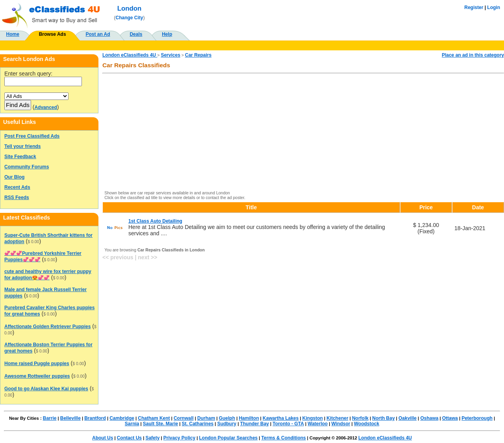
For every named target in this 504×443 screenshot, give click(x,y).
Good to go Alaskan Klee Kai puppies (46, 389)
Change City (130, 18)
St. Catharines (198, 424)
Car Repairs (198, 55)
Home (13, 34)
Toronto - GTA (288, 424)
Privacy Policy (179, 438)
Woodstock (367, 424)
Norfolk (360, 418)
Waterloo (318, 424)
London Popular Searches (229, 438)
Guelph (227, 418)
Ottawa (450, 418)
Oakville (408, 418)
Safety (152, 438)
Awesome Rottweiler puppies (37, 376)
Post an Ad (98, 34)
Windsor (341, 424)
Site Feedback (20, 157)
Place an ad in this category (473, 55)
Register (474, 7)
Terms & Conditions (284, 438)
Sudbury (227, 424)
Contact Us (129, 438)
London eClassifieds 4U (130, 55)
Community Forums (27, 167)
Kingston (313, 418)
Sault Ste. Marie (160, 424)
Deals (136, 34)
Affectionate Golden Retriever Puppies (47, 327)
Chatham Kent (154, 418)
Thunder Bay (255, 424)
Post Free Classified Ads (32, 136)
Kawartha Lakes (281, 418)
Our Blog (14, 177)
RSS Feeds (17, 198)
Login (494, 7)
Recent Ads (17, 187)
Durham (206, 418)
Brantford (95, 418)
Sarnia (132, 424)
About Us (103, 438)
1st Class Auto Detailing (155, 221)
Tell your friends (22, 146)
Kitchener (337, 418)
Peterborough (477, 418)
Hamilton (249, 418)
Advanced (45, 107)
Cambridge (122, 418)
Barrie (50, 418)
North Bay (383, 418)
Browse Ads (53, 34)
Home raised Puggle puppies (37, 364)
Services (170, 55)
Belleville (70, 418)
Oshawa (429, 418)
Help (167, 34)
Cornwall (184, 418)
